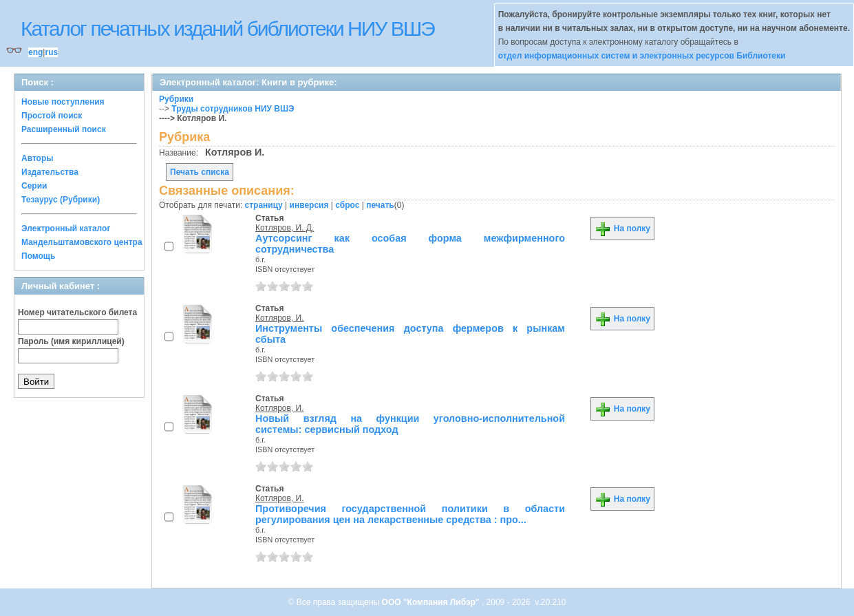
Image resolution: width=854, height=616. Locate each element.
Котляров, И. (279, 318)
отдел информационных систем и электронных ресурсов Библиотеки (642, 56)
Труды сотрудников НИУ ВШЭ (233, 109)
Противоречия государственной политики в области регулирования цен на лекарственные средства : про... (410, 514)
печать (380, 205)
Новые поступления (63, 102)
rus (51, 52)
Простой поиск (52, 116)
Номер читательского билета (77, 312)
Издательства (50, 172)
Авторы (38, 158)
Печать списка (200, 172)
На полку (622, 229)
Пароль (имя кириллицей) (71, 341)
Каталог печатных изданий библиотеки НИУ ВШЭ (227, 29)
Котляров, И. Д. (285, 228)
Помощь (38, 256)
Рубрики (176, 99)
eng (35, 52)
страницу (264, 205)
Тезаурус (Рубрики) (61, 200)
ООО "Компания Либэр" (432, 602)
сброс (347, 205)
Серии (34, 186)
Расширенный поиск (64, 129)
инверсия (309, 205)
